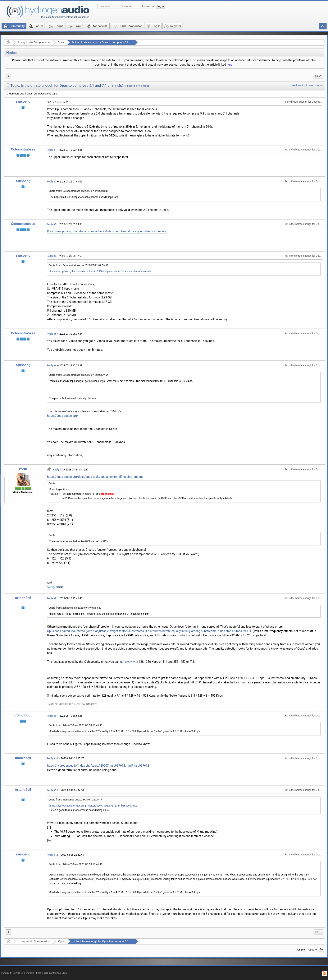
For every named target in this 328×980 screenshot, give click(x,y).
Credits (31, 973)
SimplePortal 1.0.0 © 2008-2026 (51, 973)
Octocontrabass (23, 149)
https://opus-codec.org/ (63, 416)
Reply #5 (52, 334)
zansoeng (23, 101)
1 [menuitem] (8, 76)
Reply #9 (52, 716)
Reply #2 (52, 182)
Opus (61, 42)
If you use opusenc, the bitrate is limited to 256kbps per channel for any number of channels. (107, 231)
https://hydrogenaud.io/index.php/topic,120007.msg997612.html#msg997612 (98, 766)
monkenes (23, 758)
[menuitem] (318, 76)
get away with (129, 662)
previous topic (299, 85)
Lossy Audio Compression (34, 42)
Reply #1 (52, 150)
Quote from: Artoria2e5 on (76, 725)
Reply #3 (52, 224)
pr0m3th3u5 (23, 715)
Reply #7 (58, 470)
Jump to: (301, 950)
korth (23, 469)
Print (318, 76)
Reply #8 (52, 598)
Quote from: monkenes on (75, 800)
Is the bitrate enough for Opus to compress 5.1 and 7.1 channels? (111, 42)
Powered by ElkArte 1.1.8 (13, 973)
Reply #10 (52, 758)
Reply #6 (52, 366)
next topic (316, 85)
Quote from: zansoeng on (75, 608)
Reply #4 (52, 256)
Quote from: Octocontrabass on (78, 191)
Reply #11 (52, 790)
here (230, 65)
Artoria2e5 (23, 598)
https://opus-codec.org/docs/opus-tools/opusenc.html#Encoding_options (95, 477)
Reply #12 (52, 855)
